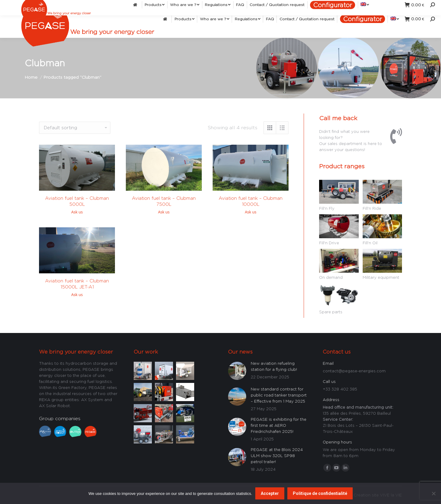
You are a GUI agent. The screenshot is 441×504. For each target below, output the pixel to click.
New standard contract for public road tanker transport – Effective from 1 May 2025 (279, 395)
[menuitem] (166, 19)
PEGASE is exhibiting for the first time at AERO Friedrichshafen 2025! (279, 425)
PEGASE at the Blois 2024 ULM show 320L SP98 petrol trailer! (277, 456)
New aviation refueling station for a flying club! (274, 366)
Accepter (270, 493)
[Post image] (143, 370)
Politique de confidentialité (320, 493)
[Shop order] (75, 128)
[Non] (433, 493)
